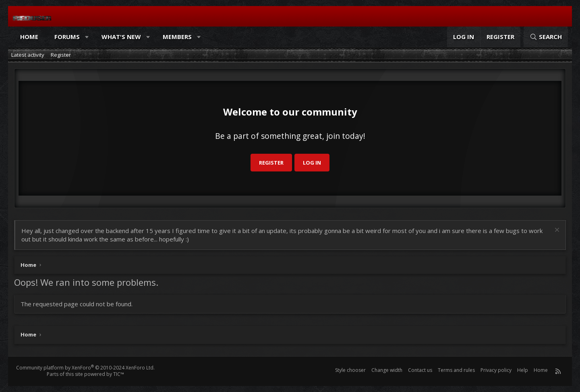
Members (177, 37)
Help (523, 370)
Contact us (420, 370)
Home (29, 37)
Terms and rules (456, 370)
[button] (87, 37)
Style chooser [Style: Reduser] (350, 370)
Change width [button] (387, 370)
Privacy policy (496, 370)
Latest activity (28, 55)
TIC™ (119, 374)
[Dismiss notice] (556, 231)
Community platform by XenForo (85, 368)
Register (61, 55)
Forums (67, 37)
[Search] (546, 37)
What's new (121, 37)
